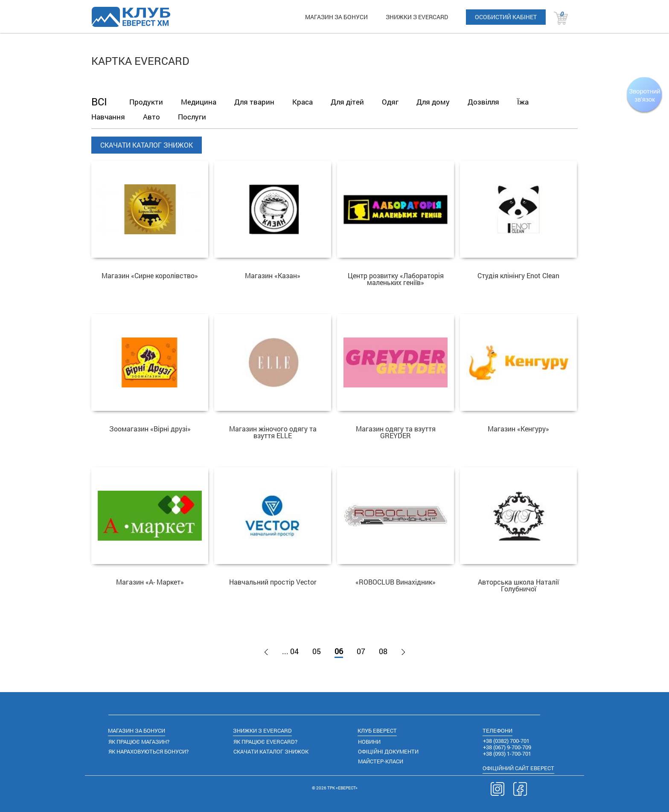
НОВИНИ (369, 742)
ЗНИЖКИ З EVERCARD (417, 17)
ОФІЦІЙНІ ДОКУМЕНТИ (388, 751)
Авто (151, 117)
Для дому (433, 102)
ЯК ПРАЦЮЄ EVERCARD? (265, 742)
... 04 (290, 651)
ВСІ (99, 102)
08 (383, 651)
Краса (303, 102)
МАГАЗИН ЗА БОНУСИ (336, 17)
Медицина (199, 102)
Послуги (192, 117)
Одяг (390, 102)
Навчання (108, 117)
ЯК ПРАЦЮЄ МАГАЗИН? (139, 742)
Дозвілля (483, 102)
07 (361, 651)
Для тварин (254, 102)
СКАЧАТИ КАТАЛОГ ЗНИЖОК (147, 145)
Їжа (523, 102)
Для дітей (347, 102)
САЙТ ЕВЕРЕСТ (518, 768)
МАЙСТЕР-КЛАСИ (381, 761)
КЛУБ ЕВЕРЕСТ (377, 731)
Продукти (146, 102)
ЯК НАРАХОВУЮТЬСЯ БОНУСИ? (148, 751)
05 (317, 651)
